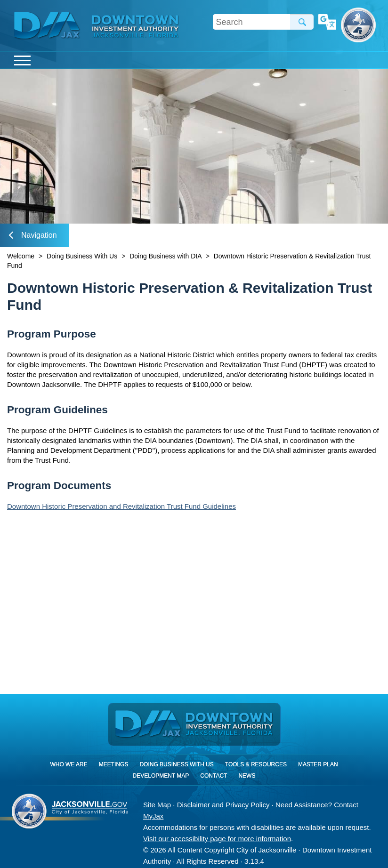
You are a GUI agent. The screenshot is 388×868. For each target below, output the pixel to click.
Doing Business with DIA (166, 256)
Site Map (157, 805)
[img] (135, 27)
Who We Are (69, 764)
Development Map (161, 776)
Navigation (33, 235)
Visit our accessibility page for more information (217, 839)
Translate (327, 23)
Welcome (21, 256)
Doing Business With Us (82, 256)
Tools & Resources (256, 764)
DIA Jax (48, 26)
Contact (214, 776)
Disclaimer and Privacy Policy (223, 805)
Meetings (114, 764)
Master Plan (318, 764)
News (247, 776)
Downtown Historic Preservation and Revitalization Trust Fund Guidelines (121, 506)
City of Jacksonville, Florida (358, 25)
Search (302, 22)
